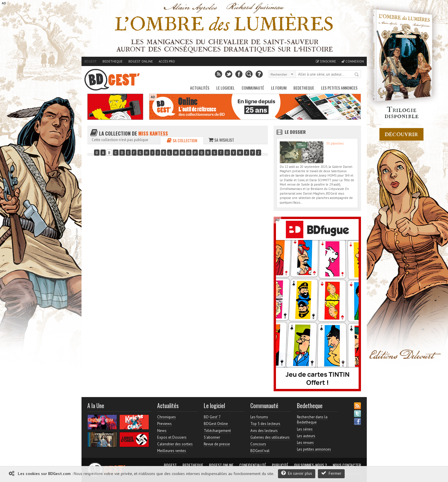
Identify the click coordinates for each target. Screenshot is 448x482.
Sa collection (182, 140)
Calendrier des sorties (175, 444)
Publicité (280, 465)
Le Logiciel (225, 88)
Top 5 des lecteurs (265, 424)
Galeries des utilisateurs (270, 437)
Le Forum (279, 88)
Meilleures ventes (172, 451)
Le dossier (295, 132)
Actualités (200, 88)
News (162, 431)
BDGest (91, 61)
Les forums (259, 417)
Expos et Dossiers (172, 437)
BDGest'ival (260, 451)
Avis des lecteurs (264, 431)
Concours (258, 444)
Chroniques (167, 417)
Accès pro (167, 61)
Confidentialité (253, 465)
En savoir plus (297, 473)
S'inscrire (326, 61)
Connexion (353, 61)
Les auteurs (306, 436)
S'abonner (212, 437)
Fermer (331, 473)
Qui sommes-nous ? (310, 465)
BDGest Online (141, 61)
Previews (164, 424)
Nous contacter (347, 465)
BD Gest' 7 (212, 417)
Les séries (305, 429)
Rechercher (357, 75)
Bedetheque (113, 61)
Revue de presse (217, 444)
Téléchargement (217, 431)
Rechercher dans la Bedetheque (312, 420)
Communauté (253, 88)
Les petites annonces (339, 88)
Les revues (305, 443)
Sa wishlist (221, 140)
